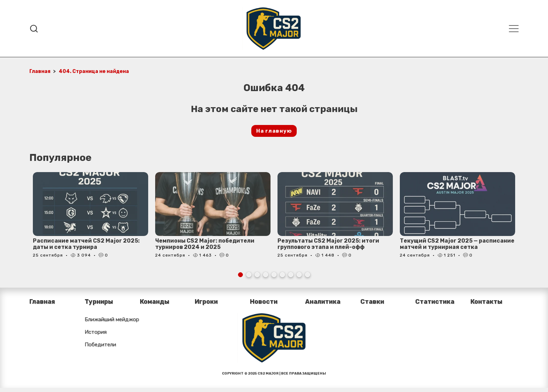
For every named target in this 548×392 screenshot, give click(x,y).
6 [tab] (282, 275)
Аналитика (323, 302)
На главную (274, 131)
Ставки (372, 302)
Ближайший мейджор (112, 319)
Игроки (206, 302)
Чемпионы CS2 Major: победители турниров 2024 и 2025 (205, 244)
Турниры (99, 302)
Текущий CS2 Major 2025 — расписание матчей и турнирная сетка (457, 244)
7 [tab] (291, 275)
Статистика (435, 302)
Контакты (486, 302)
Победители (100, 345)
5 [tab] (274, 275)
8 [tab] (299, 275)
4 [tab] (266, 275)
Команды (155, 302)
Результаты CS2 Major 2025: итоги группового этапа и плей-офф (329, 244)
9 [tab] (308, 275)
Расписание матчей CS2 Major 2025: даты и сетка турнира (86, 244)
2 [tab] (249, 275)
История (96, 332)
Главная (42, 302)
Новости (264, 302)
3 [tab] (257, 275)
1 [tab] (240, 275)
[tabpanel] (91, 219)
